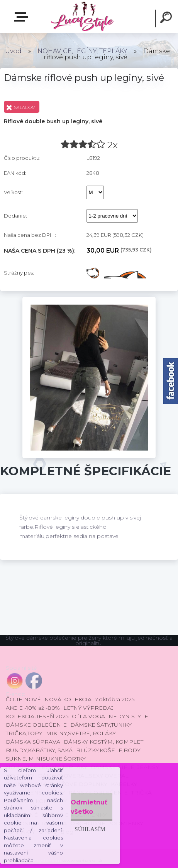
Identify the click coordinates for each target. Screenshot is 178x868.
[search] (167, 18)
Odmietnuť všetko (89, 807)
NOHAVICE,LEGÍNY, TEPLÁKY (82, 51)
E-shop (22, 17)
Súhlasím (90, 829)
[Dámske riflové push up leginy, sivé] (89, 300)
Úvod (13, 51)
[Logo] (82, 16)
